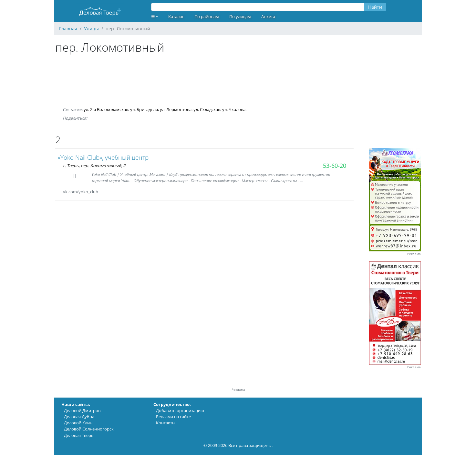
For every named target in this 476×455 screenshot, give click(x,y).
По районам (207, 16)
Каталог (176, 16)
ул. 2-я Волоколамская (106, 109)
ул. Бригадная (144, 109)
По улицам (240, 16)
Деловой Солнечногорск (89, 429)
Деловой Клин (78, 423)
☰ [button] (153, 16)
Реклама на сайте (173, 417)
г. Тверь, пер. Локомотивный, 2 (94, 166)
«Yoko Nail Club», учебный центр (103, 157)
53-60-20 (335, 166)
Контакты (166, 423)
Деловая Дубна (79, 417)
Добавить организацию (180, 410)
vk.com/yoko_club (81, 192)
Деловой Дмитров (82, 410)
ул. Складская (207, 109)
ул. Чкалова (234, 109)
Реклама (414, 254)
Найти (375, 7)
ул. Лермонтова (176, 109)
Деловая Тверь (79, 435)
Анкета (268, 16)
